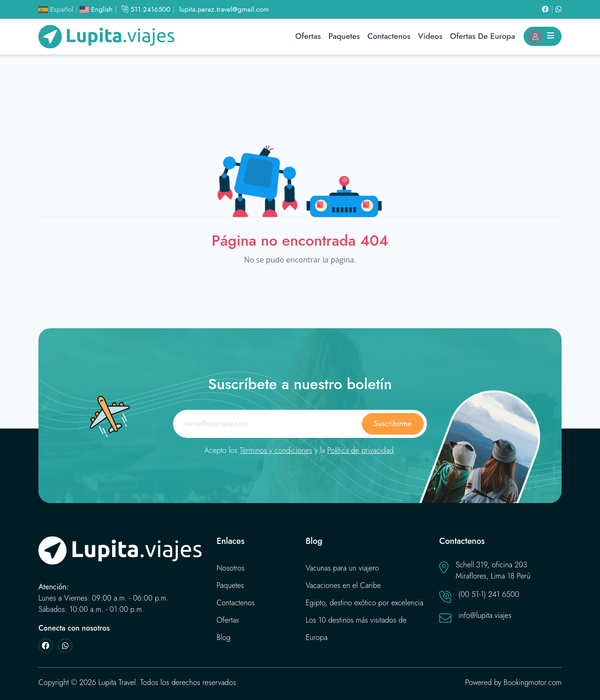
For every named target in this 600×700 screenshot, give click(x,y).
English (96, 9)
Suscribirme (393, 424)
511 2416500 (146, 9)
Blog (224, 637)
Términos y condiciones (276, 450)
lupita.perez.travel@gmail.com (224, 9)
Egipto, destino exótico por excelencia (364, 603)
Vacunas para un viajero (342, 568)
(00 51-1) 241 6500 (489, 594)
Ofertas (308, 36)
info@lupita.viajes (485, 615)
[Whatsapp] (559, 9)
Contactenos (389, 36)
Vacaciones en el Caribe (343, 585)
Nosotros (231, 568)
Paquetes (344, 36)
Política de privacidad (360, 450)
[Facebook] (549, 9)
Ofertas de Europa (483, 36)
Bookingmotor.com (532, 682)
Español (56, 9)
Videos (430, 36)
